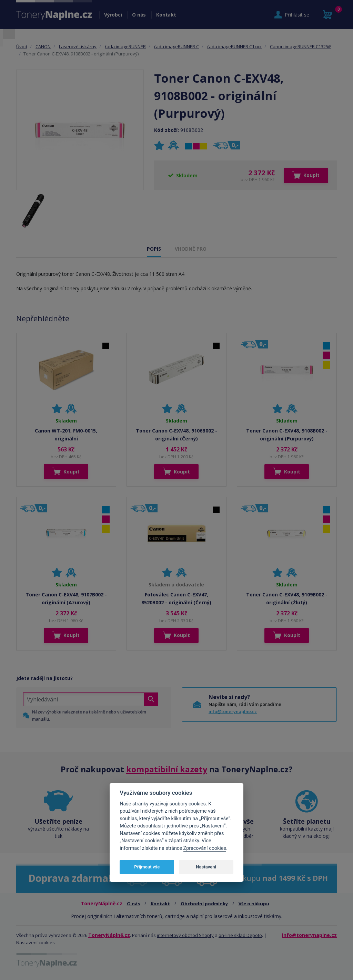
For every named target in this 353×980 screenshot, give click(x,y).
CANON (43, 46)
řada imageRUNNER (125, 46)
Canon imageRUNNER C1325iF (301, 46)
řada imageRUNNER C (176, 46)
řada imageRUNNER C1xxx (234, 46)
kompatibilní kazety (167, 769)
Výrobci (113, 15)
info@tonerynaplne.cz (233, 711)
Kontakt (166, 15)
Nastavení (206, 867)
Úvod (22, 46)
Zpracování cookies (205, 848)
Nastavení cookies (36, 942)
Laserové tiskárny (78, 46)
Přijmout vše (147, 867)
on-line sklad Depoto (240, 935)
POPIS (154, 249)
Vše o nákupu (254, 904)
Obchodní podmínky (204, 904)
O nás (139, 15)
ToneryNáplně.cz (109, 935)
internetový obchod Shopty (185, 935)
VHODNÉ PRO (191, 249)
